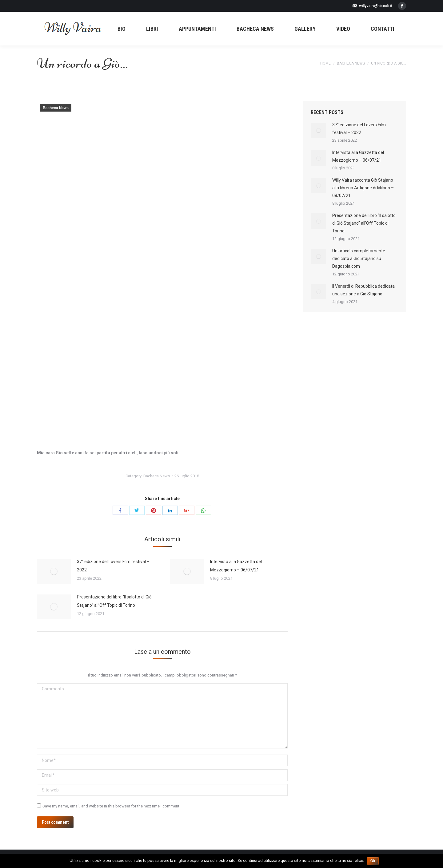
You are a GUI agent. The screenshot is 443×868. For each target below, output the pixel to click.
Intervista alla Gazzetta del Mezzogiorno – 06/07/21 (236, 566)
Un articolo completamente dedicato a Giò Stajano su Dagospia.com (359, 258)
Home (325, 63)
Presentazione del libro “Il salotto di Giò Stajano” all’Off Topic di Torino (114, 601)
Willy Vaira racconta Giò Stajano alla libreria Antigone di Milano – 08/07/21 (363, 188)
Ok (373, 861)
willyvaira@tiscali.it (375, 6)
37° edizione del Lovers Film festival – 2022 (113, 566)
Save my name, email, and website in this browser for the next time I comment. (111, 806)
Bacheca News (351, 63)
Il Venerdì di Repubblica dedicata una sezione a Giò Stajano (363, 290)
